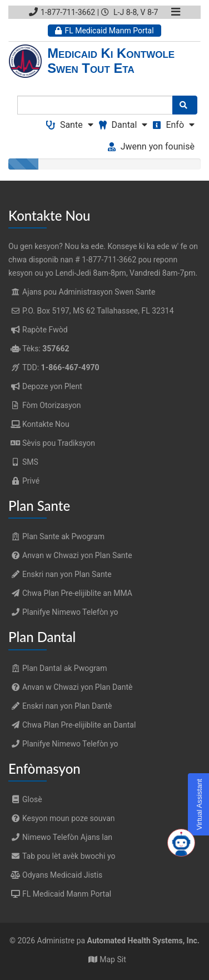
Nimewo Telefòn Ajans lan (60, 837)
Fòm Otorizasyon (52, 405)
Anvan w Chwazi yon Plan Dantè (70, 687)
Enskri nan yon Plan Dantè (60, 706)
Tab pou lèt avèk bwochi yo (62, 856)
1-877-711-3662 (62, 12)
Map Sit (113, 959)
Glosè (25, 799)
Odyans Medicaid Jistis (55, 875)
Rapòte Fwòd (45, 330)
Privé (31, 481)
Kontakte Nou (46, 424)
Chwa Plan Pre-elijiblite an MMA (70, 593)
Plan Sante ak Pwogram (56, 536)
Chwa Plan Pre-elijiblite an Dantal (72, 725)
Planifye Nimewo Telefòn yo (63, 612)
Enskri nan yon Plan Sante (60, 574)
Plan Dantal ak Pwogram (58, 668)
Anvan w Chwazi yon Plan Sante (70, 555)
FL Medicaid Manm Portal (104, 31)
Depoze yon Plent (52, 386)
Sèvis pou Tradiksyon (59, 443)
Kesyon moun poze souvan (62, 818)
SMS (30, 462)
